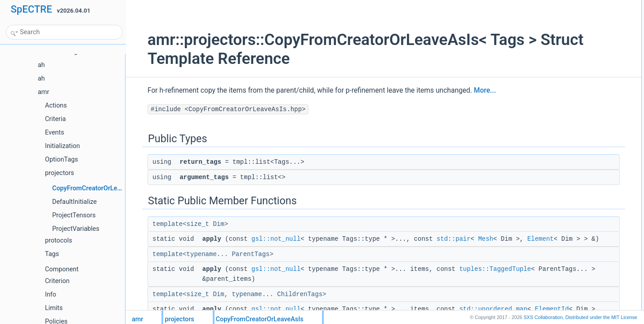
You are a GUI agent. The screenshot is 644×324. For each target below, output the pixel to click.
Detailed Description (555, 74)
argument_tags (556, 25)
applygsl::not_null (559, 45)
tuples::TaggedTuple (224, 289)
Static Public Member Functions (569, 35)
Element (212, 249)
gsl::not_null (262, 239)
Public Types (546, 5)
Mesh (471, 239)
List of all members (554, 84)
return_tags (552, 15)
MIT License (601, 317)
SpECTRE (31, 9)
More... (471, 90)
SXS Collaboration (543, 317)
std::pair (439, 239)
